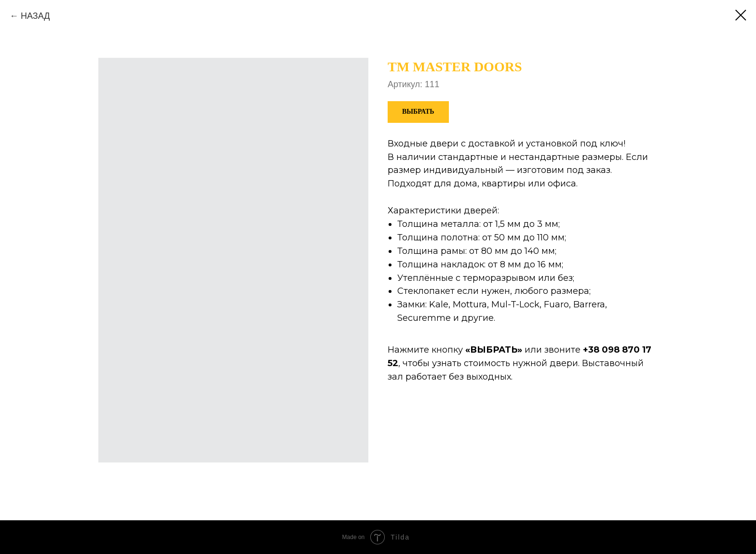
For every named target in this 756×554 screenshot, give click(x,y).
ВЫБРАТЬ (494, 350)
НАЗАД (35, 16)
